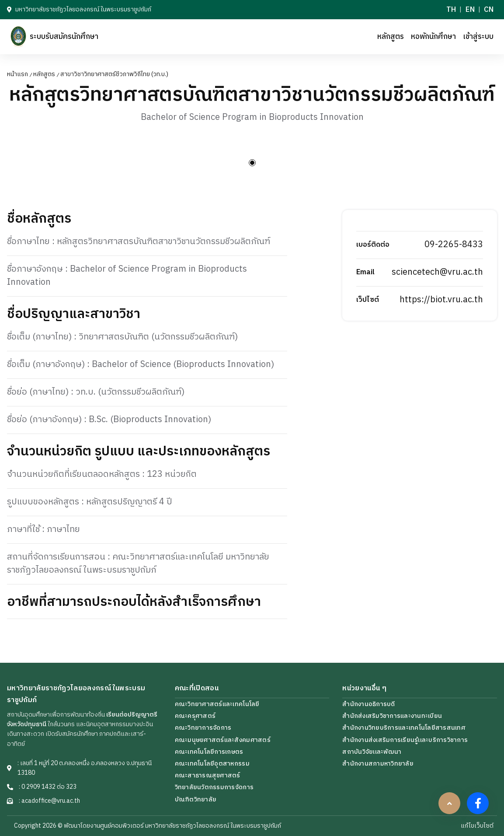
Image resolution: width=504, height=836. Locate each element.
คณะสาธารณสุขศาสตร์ (208, 775)
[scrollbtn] (449, 803)
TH (451, 10)
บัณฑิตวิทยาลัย (196, 799)
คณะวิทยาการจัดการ (203, 728)
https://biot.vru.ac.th (441, 300)
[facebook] (478, 803)
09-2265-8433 (454, 245)
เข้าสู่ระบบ (478, 37)
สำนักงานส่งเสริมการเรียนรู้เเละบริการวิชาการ (405, 740)
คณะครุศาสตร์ (195, 716)
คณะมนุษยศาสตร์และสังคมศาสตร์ (223, 740)
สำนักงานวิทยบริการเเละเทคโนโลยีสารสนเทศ (404, 728)
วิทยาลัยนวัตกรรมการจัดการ (214, 787)
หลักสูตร (391, 37)
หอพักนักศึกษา (433, 37)
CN (489, 10)
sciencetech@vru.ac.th (437, 272)
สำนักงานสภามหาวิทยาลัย (378, 764)
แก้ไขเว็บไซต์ (477, 826)
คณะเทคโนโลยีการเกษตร (209, 752)
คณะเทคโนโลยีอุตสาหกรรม (212, 764)
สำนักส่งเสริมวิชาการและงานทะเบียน (392, 716)
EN (470, 10)
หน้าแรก (17, 74)
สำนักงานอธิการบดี (368, 704)
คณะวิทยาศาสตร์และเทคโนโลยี (217, 704)
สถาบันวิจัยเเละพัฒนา (372, 752)
